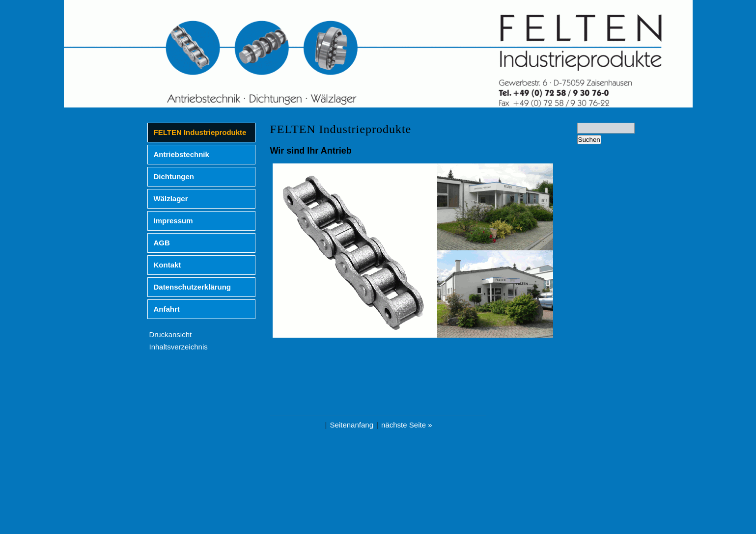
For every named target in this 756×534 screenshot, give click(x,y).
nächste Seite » (406, 425)
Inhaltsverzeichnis (179, 347)
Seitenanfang (352, 425)
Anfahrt (167, 309)
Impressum (173, 221)
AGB (162, 243)
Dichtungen (174, 176)
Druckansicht (171, 334)
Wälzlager (171, 199)
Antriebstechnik (182, 154)
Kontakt (168, 265)
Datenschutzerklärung (193, 287)
